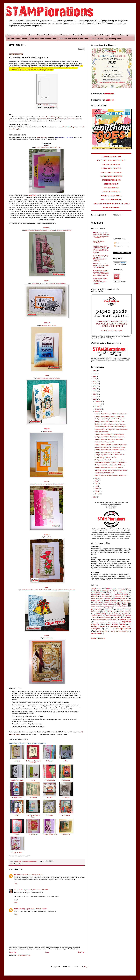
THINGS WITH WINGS (111, 192)
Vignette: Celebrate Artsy (55, 147)
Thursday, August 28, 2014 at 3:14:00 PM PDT (33, 909)
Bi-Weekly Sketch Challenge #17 (104, 473)
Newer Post (13, 952)
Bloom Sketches (48, 431)
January (97, 494)
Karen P (16, 909)
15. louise (50, 815)
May (96, 484)
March (97, 489)
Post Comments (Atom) (24, 955)
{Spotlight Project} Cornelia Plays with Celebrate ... (109, 468)
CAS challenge (97, 593)
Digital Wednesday (111, 600)
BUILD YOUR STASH (111, 208)
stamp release (102, 631)
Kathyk (16, 890)
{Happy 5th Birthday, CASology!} (99, 242)
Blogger (86, 967)
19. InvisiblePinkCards (50, 835)
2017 (95, 391)
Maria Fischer (122, 604)
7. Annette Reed (50, 780)
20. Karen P (66, 835)
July (96, 478)
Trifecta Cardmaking (106, 618)
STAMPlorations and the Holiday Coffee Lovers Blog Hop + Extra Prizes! (101, 266)
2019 (95, 386)
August (97, 412)
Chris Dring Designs (106, 597)
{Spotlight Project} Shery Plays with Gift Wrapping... (110, 419)
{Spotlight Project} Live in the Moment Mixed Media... (110, 447)
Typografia (117, 618)
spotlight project (123, 629)
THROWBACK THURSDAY (111, 196)
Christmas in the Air (120, 597)
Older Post (81, 952)
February (98, 491)
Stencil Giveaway (120, 35)
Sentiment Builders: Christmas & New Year (65, 590)
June (97, 481)
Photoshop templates (56, 119)
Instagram (109, 94)
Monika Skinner (122, 606)
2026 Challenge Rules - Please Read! (32, 35)
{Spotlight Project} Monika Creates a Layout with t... (110, 460)
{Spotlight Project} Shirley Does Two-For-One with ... (110, 437)
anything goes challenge (101, 620)
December (98, 401)
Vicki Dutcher (127, 618)
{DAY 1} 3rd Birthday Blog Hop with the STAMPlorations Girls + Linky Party (100, 258)
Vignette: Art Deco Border (43, 378)
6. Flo (33, 780)
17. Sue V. (17, 835)
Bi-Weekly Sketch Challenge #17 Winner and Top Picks (111, 445)
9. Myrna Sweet (17, 798)
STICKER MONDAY (111, 188)
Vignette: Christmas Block (28, 590)
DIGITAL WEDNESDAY (111, 164)
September (98, 409)
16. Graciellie (66, 815)
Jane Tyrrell (117, 602)
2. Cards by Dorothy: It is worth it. (33, 762)
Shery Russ (95, 612)
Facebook (109, 100)
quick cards (108, 629)
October (97, 406)
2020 (95, 384)
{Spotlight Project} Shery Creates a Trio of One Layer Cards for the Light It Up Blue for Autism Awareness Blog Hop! (101, 249)
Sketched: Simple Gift (55, 378)
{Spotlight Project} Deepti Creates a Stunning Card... (110, 416)
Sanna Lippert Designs (122, 610)
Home (9, 35)
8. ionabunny (66, 780)
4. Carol (66, 761)
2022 (95, 379)
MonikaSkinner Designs (97, 608)
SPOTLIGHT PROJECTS (111, 180)
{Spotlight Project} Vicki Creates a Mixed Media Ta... (110, 455)
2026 (95, 371)
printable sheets (43, 119)
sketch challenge (18, 864)
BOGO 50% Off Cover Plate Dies (74, 39)
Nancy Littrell (108, 608)
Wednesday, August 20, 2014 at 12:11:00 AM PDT (34, 890)
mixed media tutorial (115, 624)
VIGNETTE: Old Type (36, 283)
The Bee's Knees (97, 616)
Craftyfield (108, 598)
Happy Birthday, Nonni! (101, 432)
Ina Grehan (108, 602)
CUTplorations (124, 593)
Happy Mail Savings (100, 35)
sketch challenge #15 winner (64, 137)
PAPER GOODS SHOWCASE (111, 176)
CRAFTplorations (112, 593)
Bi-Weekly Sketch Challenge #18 (104, 442)
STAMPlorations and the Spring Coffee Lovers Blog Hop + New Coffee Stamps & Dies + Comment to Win (101, 273)
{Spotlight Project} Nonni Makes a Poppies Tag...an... (110, 424)
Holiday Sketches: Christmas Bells (43, 590)
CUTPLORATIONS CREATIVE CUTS (111, 160)
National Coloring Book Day (122, 608)
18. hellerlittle (33, 835)
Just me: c (33, 195)
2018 (95, 389)
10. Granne (33, 798)
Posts (117, 243)
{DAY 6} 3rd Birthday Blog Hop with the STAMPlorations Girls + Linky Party (100, 281)
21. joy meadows (17, 852)
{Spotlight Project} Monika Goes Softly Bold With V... (110, 434)
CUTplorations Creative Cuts (100, 595)
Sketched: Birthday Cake (41, 147)
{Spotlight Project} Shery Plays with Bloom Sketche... (110, 450)
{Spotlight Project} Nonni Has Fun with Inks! (107, 452)
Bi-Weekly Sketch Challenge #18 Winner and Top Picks (111, 414)
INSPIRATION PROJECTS (111, 168)
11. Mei (49, 798)
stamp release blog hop (119, 631)
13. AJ (17, 815)
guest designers (113, 622)
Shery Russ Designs (110, 612)
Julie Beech (127, 602)
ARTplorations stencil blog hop (115, 589)
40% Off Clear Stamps (17, 39)
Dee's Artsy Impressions (121, 598)
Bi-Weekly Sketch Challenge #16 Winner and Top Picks (111, 475)
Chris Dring (95, 597)
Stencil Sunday (101, 614)
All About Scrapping (52, 117)
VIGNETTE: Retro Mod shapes (41, 484)
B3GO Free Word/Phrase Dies (43, 39)
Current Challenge (61, 35)
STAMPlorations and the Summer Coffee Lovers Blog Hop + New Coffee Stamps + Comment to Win (101, 235)
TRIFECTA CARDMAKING (111, 200)
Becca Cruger (104, 591)
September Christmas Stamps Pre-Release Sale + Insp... (111, 429)
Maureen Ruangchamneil (107, 606)
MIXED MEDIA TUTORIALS (111, 172)
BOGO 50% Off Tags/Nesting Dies (106, 39)
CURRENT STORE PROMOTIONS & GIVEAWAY (111, 204)
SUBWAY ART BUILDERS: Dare (48, 325)
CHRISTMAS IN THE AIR (111, 156)
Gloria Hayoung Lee (126, 600)
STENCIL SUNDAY (111, 184)
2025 (95, 374)
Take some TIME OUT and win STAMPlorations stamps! (111, 470)
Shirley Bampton (125, 612)
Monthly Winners (80, 35)
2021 (95, 381)
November (98, 404)
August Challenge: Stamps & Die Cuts (106, 457)
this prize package (68, 127)
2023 (95, 376)
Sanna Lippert (109, 610)
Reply (16, 884)
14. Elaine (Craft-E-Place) (33, 816)
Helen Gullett (98, 602)
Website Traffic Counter (98, 638)
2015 (95, 397)
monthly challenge (98, 626)
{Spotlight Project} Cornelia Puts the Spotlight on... (109, 439)
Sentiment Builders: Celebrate (64, 230)
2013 (95, 497)
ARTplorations (96, 589)
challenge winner (125, 619)
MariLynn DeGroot (109, 604)
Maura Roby (95, 606)
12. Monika (66, 798)
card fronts (113, 620)
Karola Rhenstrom (96, 604)
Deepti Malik (96, 600)
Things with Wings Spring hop (114, 616)
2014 (95, 399)
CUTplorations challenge (121, 595)
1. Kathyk (17, 761)
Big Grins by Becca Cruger (121, 591)
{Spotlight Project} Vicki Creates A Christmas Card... (110, 422)
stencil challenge (96, 633)
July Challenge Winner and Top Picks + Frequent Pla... (110, 462)
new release (114, 627)
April (96, 486)
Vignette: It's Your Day (48, 230)
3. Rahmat (49, 761)
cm (15, 875)
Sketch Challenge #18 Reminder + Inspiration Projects (110, 427)
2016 (95, 394)
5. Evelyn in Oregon (17, 780)
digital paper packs (72, 119)
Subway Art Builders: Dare (57, 484)
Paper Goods (96, 610)
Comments (118, 246)
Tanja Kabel (125, 614)
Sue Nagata (115, 614)
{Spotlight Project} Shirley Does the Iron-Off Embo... (110, 465)
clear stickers (100, 622)
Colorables (100, 598)
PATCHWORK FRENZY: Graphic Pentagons (55, 283)
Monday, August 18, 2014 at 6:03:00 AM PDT (30, 875)
